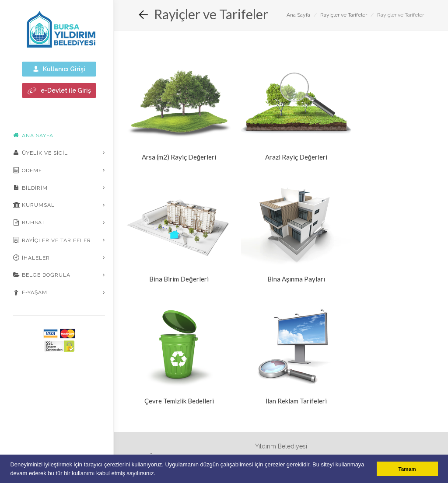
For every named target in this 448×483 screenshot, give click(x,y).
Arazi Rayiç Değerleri (296, 157)
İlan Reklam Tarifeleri (296, 401)
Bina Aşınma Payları (296, 279)
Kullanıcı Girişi (59, 69)
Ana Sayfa (298, 15)
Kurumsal (34, 205)
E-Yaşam (30, 292)
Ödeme (28, 170)
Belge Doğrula (42, 275)
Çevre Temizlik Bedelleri (179, 401)
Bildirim (30, 188)
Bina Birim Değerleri (179, 279)
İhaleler (31, 257)
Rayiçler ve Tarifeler (52, 240)
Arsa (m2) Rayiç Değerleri (179, 157)
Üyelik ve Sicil (40, 153)
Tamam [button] (407, 469)
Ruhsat (29, 222)
